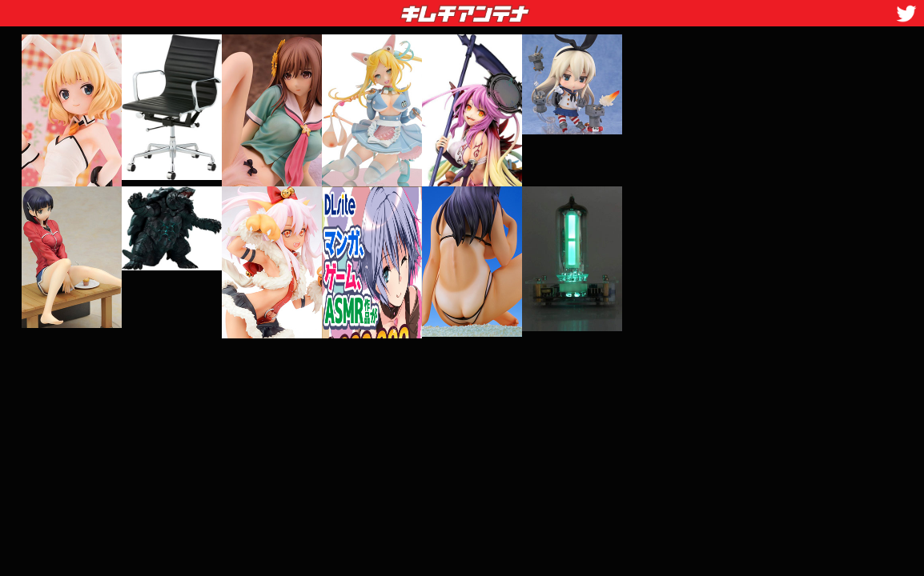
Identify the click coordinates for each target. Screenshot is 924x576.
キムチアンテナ (348, 9)
